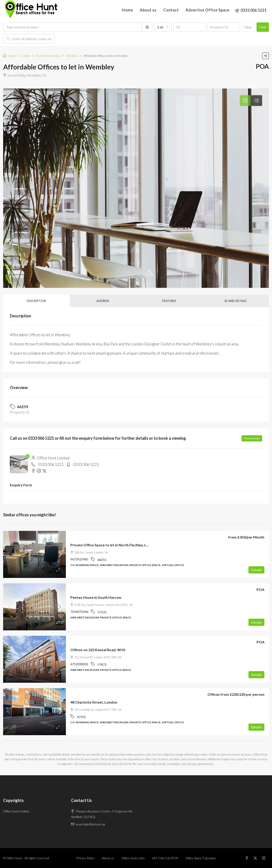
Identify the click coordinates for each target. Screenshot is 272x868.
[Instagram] (265, 858)
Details (256, 570)
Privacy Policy (85, 858)
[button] (266, 56)
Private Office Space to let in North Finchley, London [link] (114, 545)
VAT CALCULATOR (165, 858)
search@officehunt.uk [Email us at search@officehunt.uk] (91, 824)
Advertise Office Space (207, 10)
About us (148, 10)
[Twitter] (256, 858)
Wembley (72, 56)
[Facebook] (248, 858)
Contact (171, 10)
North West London (48, 56)
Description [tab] (36, 301)
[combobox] (163, 27)
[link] (35, 554)
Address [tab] (103, 301)
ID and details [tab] (236, 301)
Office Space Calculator (201, 858)
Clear (248, 27)
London (26, 56)
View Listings (252, 438)
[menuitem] (251, 10)
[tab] (245, 101)
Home (127, 10)
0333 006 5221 (51, 464)
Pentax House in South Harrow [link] (96, 597)
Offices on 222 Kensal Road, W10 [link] (98, 650)
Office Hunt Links (133, 858)
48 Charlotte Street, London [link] (94, 702)
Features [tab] (169, 301)
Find (263, 27)
